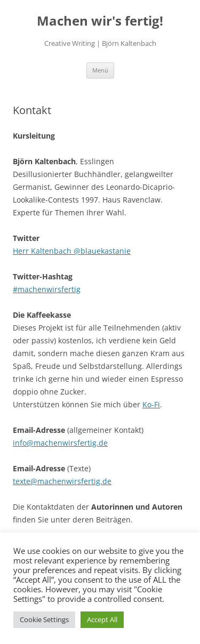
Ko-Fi (151, 404)
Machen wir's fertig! (100, 21)
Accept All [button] (102, 619)
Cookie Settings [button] (44, 619)
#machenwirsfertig (47, 289)
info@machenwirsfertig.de (60, 443)
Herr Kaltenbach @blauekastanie (72, 251)
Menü (100, 70)
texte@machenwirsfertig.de (62, 481)
